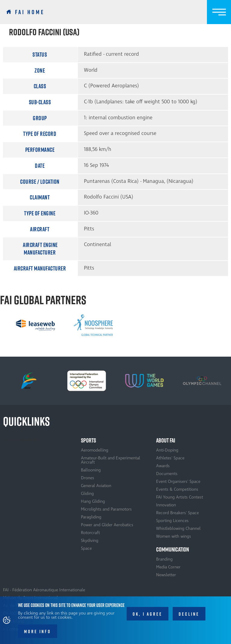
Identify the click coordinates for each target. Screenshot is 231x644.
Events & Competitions (177, 489)
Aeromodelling (95, 450)
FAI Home (30, 12)
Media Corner (168, 567)
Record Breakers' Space (177, 513)
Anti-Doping (167, 450)
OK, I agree (148, 617)
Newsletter (166, 575)
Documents (167, 474)
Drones (88, 478)
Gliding (87, 494)
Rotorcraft (90, 533)
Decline (189, 617)
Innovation (166, 505)
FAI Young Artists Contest (180, 497)
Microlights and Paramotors (106, 509)
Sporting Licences (172, 521)
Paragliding (91, 517)
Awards (163, 466)
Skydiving (90, 541)
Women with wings (174, 536)
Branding (164, 559)
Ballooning (91, 470)
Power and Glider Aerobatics (107, 525)
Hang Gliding (93, 501)
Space (86, 548)
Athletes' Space (170, 458)
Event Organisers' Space (178, 481)
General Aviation (96, 486)
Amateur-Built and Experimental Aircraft (111, 460)
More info (38, 634)
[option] (35, 325)
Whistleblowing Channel (178, 528)
